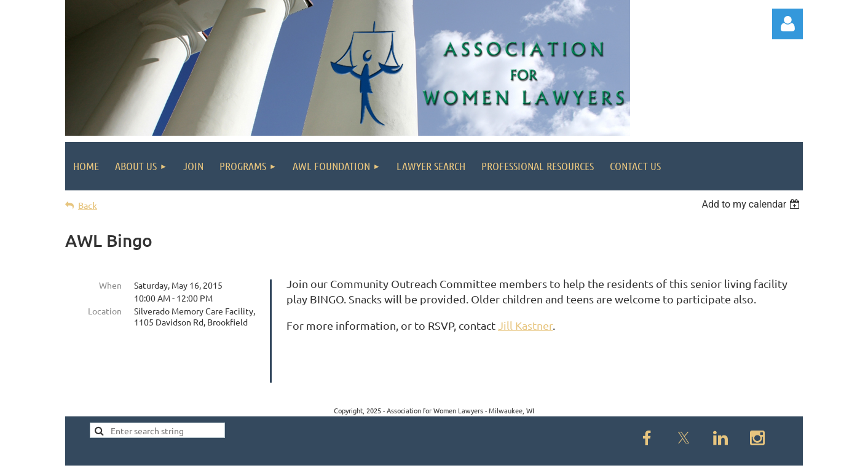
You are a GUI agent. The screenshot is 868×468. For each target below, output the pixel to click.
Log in (787, 24)
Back (88, 205)
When (110, 285)
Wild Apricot (656, 453)
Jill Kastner (525, 325)
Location (105, 311)
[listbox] (752, 204)
